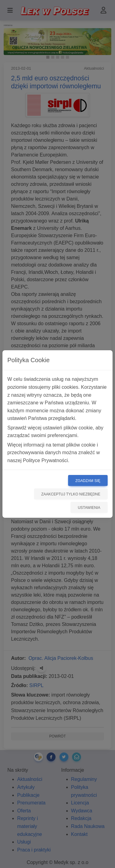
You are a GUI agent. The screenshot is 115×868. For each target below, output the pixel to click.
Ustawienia (89, 508)
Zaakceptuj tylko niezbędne (71, 494)
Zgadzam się (88, 481)
